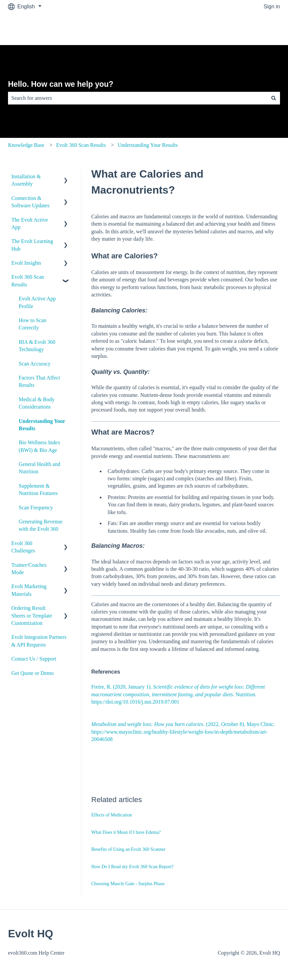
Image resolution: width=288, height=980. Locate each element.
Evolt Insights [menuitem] (26, 263)
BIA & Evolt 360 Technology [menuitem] (37, 346)
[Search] (274, 98)
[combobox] (138, 98)
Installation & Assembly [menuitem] (26, 180)
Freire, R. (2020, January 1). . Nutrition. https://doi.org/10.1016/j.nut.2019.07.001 (178, 694)
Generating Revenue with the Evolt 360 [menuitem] (41, 525)
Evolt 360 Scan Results (81, 145)
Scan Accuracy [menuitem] (35, 364)
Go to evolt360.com (250, 29)
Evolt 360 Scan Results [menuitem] (28, 281)
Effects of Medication (112, 815)
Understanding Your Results (148, 145)
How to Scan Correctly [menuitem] (33, 324)
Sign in (272, 7)
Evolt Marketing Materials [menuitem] (29, 590)
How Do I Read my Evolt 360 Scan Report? (133, 867)
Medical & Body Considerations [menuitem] (37, 403)
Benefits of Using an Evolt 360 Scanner (128, 849)
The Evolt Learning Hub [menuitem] (32, 245)
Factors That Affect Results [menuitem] (39, 381)
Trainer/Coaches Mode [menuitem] (29, 569)
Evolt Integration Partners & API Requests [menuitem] (39, 641)
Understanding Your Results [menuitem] (42, 425)
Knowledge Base (26, 145)
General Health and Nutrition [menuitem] (39, 468)
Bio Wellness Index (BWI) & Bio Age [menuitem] (40, 446)
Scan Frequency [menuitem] (36, 508)
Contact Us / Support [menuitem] (34, 659)
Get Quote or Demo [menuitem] (33, 673)
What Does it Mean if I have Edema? (126, 832)
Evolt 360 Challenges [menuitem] (23, 547)
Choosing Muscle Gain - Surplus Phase (128, 884)
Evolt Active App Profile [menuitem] (37, 302)
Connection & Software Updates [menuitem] (30, 202)
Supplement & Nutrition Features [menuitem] (38, 489)
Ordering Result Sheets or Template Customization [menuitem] (32, 616)
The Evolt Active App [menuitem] (30, 223)
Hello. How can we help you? (61, 84)
